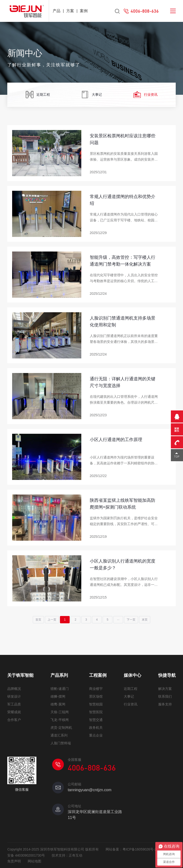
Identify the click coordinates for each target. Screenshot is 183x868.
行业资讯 (145, 95)
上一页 (52, 620)
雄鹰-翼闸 (58, 704)
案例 (84, 11)
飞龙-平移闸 (60, 720)
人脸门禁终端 (61, 743)
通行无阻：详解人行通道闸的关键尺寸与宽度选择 (123, 382)
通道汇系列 (59, 735)
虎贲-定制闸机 (61, 728)
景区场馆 (96, 696)
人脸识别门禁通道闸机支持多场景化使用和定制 (123, 321)
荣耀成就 (14, 712)
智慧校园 (96, 704)
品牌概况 (14, 689)
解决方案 (165, 689)
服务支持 (165, 704)
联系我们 (165, 696)
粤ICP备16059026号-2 (140, 849)
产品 (57, 11)
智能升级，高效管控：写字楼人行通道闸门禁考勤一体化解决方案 (123, 261)
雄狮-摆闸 (58, 696)
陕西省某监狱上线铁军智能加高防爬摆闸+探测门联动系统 (123, 504)
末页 (145, 620)
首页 (38, 620)
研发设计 (14, 696)
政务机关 (96, 728)
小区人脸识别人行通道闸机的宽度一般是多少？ (123, 564)
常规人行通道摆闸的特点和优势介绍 (123, 200)
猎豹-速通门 (60, 689)
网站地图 (34, 861)
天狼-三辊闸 (60, 712)
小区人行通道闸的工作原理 (116, 440)
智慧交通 (96, 720)
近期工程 (38, 95)
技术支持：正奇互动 (67, 855)
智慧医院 (96, 712)
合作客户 (14, 720)
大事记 (91, 95)
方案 (70, 11)
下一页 (131, 620)
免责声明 (14, 861)
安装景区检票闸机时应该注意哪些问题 (123, 139)
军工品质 (14, 704)
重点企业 (96, 735)
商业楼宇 (96, 689)
